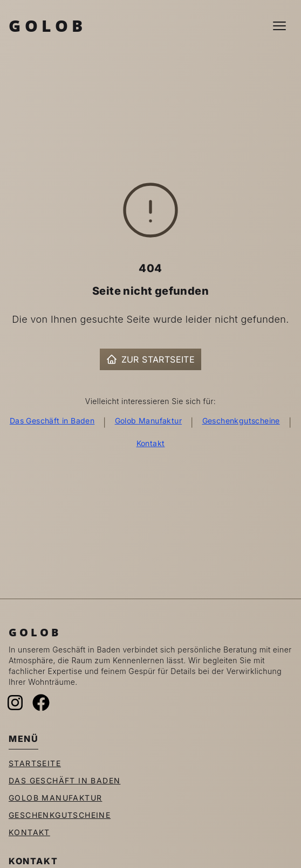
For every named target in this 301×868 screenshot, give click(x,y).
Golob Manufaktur (148, 421)
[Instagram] (15, 703)
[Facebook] (41, 703)
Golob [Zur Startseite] (48, 26)
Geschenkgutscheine (241, 421)
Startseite (35, 763)
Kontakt (151, 443)
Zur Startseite (151, 359)
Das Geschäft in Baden (52, 421)
